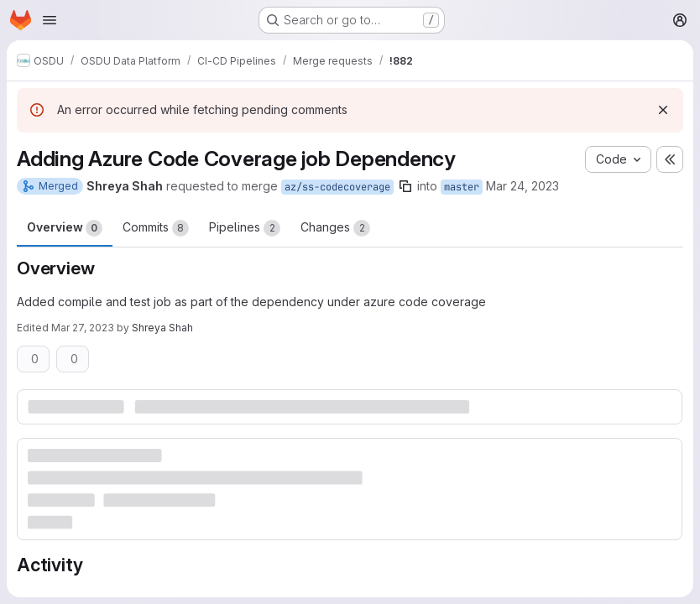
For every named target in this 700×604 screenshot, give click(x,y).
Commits (156, 228)
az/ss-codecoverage (337, 187)
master (462, 187)
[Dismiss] (663, 110)
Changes (335, 228)
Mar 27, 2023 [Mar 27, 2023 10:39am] (83, 328)
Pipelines (245, 228)
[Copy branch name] (405, 186)
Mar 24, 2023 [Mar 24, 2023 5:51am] (522, 186)
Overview (65, 228)
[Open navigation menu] (50, 20)
